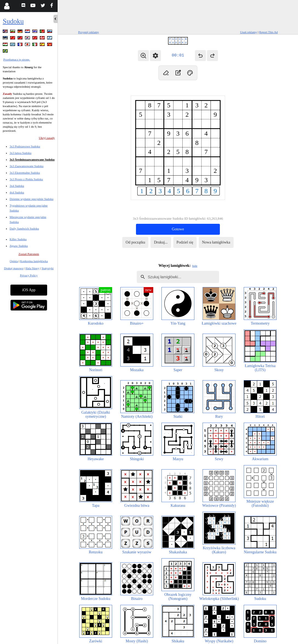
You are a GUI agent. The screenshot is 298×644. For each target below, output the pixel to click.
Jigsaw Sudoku (19, 246)
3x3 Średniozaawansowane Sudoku (32, 159)
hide (195, 266)
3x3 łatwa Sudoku (20, 153)
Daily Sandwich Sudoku (24, 228)
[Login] (7, 6)
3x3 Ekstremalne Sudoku (25, 173)
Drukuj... (161, 242)
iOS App (29, 290)
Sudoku (13, 21)
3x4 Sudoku (17, 186)
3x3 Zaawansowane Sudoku (26, 166)
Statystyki (47, 268)
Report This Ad (268, 32)
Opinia (14, 261)
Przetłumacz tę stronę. (17, 59)
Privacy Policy (29, 275)
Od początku (135, 242)
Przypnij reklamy (89, 32)
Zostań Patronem (29, 254)
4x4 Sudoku (17, 192)
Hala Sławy (32, 268)
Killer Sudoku (18, 239)
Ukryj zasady (47, 138)
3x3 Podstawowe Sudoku (25, 146)
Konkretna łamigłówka (34, 261)
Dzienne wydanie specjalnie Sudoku (32, 199)
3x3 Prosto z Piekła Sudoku (26, 179)
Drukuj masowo (14, 268)
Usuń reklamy (249, 32)
